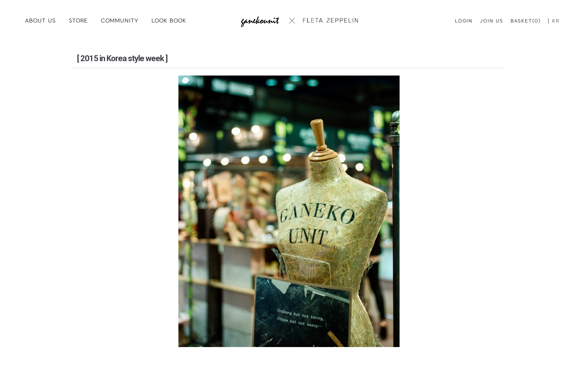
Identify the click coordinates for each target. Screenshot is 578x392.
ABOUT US (40, 21)
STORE (78, 21)
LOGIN (464, 21)
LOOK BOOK (169, 21)
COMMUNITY (120, 21)
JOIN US (492, 21)
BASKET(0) (526, 21)
